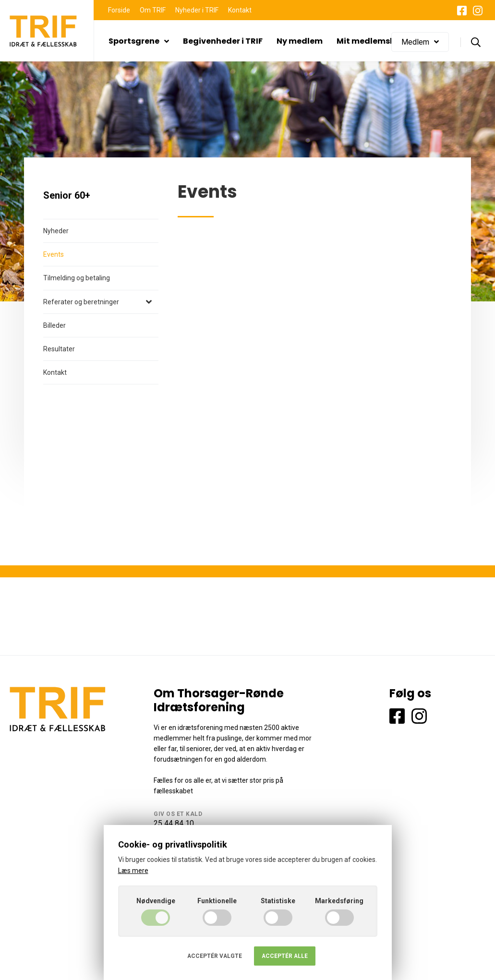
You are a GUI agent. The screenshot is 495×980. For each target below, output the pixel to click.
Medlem (420, 42)
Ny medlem (300, 41)
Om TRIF (153, 10)
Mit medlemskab (371, 41)
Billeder (54, 325)
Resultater (59, 349)
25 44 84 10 (174, 823)
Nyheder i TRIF (197, 10)
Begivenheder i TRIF (223, 41)
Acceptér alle (285, 956)
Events (54, 254)
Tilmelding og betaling (77, 278)
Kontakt (240, 10)
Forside (119, 10)
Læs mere (133, 871)
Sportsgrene (139, 41)
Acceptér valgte (215, 956)
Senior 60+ (67, 195)
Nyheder (56, 231)
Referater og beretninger (81, 302)
